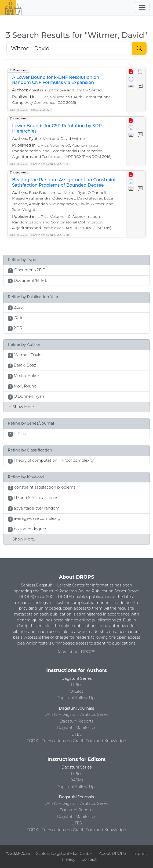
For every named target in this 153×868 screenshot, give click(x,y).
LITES (76, 734)
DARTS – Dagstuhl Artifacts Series (76, 714)
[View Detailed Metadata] (131, 79)
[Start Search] (139, 48)
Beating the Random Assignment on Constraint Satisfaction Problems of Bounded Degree (64, 182)
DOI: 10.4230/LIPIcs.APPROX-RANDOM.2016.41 (39, 164)
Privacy (68, 859)
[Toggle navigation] (142, 8)
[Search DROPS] (69, 48)
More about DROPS (76, 652)
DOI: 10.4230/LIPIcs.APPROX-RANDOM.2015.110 (39, 235)
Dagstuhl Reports (76, 721)
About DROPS (112, 853)
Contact (89, 859)
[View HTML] (141, 72)
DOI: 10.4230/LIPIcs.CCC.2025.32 (30, 110)
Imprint (140, 853)
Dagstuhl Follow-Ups (76, 698)
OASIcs (76, 691)
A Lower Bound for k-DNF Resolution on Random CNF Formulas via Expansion (56, 80)
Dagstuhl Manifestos (76, 728)
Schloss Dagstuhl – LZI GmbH (64, 853)
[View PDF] (131, 72)
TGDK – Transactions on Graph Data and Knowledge (76, 741)
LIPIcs (76, 685)
